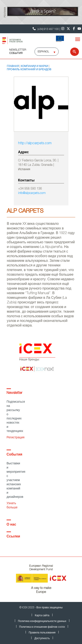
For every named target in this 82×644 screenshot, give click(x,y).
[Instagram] (63, 29)
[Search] (72, 52)
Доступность (42, 638)
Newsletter (14, 393)
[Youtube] (79, 29)
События (16, 53)
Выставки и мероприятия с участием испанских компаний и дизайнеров (16, 480)
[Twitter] (68, 29)
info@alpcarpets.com (32, 193)
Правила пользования (42, 633)
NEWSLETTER (18, 50)
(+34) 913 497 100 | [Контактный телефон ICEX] (46, 29)
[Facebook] (74, 29)
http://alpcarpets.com (35, 144)
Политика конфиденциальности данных (42, 621)
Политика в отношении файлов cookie (42, 627)
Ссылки (13, 537)
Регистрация (16, 438)
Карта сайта (42, 616)
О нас (11, 525)
